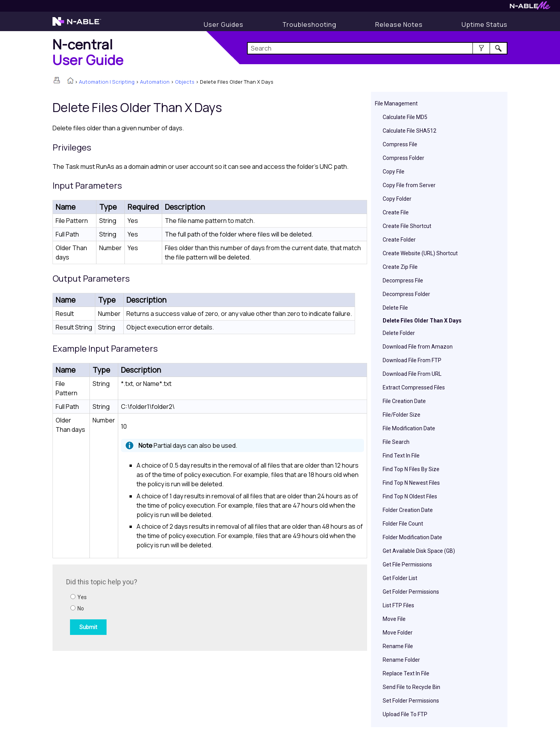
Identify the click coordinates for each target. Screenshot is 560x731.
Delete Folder (399, 333)
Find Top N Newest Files (411, 483)
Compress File (400, 144)
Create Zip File (400, 267)
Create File (396, 212)
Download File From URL (412, 374)
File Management (396, 103)
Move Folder (398, 633)
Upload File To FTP (405, 714)
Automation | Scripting (107, 82)
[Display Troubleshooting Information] (309, 25)
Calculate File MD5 (405, 117)
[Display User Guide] (224, 25)
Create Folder (399, 240)
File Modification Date (409, 428)
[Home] (88, 52)
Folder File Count (403, 524)
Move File (394, 619)
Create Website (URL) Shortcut (420, 253)
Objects (185, 82)
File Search (396, 442)
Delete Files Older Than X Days (422, 321)
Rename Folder (401, 660)
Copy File (394, 172)
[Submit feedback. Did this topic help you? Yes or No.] (171, 607)
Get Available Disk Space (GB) (419, 551)
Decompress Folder (406, 294)
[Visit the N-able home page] (77, 25)
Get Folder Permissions (411, 592)
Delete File (395, 308)
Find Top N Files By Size (411, 469)
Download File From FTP (412, 360)
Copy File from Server (409, 185)
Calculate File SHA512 (409, 131)
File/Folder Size (402, 415)
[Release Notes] (399, 25)
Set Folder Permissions (411, 701)
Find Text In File (401, 456)
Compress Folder (403, 158)
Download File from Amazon (418, 347)
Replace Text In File (406, 673)
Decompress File (403, 280)
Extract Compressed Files (414, 387)
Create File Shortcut (407, 226)
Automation (155, 82)
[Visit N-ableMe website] (530, 8)
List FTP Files (398, 605)
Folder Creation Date (408, 510)
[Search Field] (377, 48)
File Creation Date (404, 401)
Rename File (398, 646)
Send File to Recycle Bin (411, 687)
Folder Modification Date (412, 537)
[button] (481, 48)
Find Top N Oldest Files (410, 496)
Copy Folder (397, 199)
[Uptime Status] (485, 25)
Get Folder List (400, 578)
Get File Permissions (407, 564)
